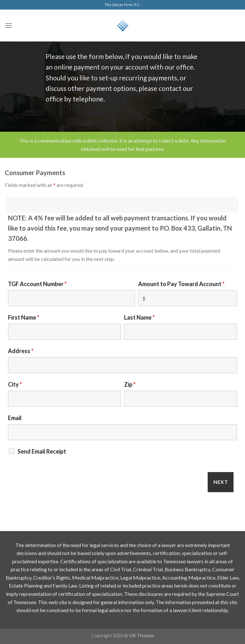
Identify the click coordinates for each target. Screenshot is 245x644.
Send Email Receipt (42, 451)
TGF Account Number (37, 284)
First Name (24, 317)
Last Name (139, 317)
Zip (130, 384)
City (15, 384)
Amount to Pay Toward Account (181, 284)
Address (21, 351)
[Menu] (9, 25)
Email (15, 418)
